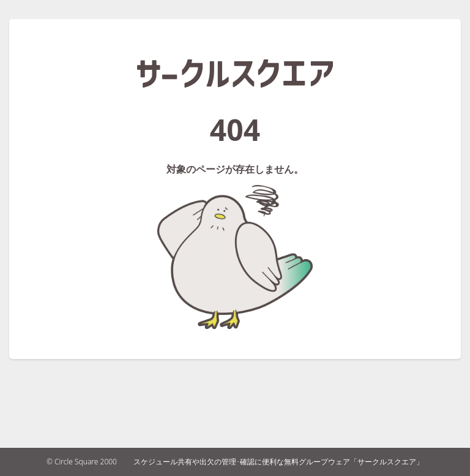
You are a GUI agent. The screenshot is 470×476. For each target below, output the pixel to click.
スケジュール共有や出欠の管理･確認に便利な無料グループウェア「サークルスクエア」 (278, 462)
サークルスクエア (235, 74)
